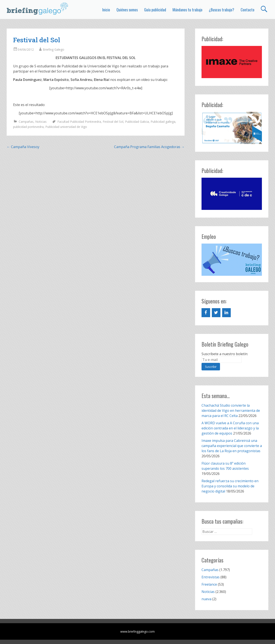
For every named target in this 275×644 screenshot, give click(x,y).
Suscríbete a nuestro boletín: (225, 354)
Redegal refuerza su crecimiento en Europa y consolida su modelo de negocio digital (230, 486)
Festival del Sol (113, 122)
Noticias (41, 122)
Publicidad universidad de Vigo (66, 127)
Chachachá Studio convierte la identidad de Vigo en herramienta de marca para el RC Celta (231, 411)
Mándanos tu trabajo (187, 10)
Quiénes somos (127, 10)
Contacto (247, 10)
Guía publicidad (155, 10)
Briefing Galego (53, 49)
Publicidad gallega (163, 122)
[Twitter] (216, 313)
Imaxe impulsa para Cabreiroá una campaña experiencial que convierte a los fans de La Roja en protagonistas (232, 446)
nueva (206, 599)
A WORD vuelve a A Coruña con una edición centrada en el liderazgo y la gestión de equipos (230, 428)
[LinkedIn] (226, 313)
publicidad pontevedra (28, 127)
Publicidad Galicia (137, 122)
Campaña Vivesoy (23, 147)
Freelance (209, 584)
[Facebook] (206, 313)
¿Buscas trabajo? (222, 10)
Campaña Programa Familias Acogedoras (149, 147)
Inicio (106, 10)
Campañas (26, 122)
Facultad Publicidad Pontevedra (79, 122)
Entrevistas (211, 577)
